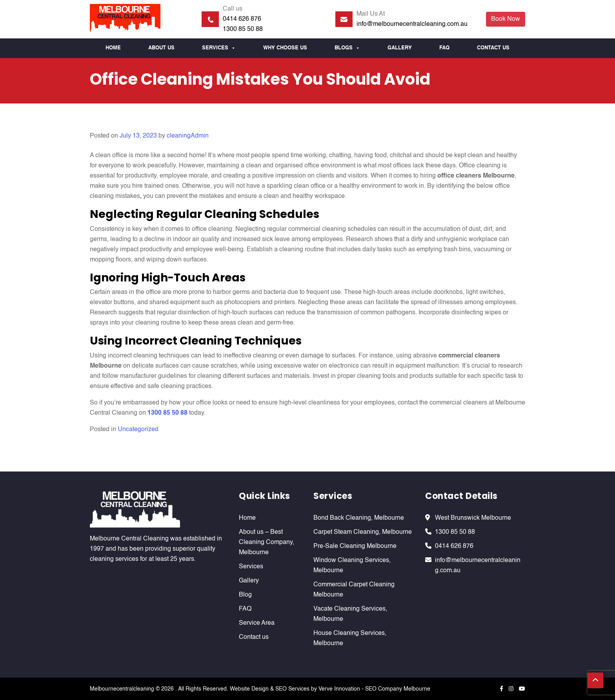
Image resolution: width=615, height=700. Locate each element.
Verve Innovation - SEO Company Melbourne (374, 689)
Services (219, 48)
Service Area (257, 623)
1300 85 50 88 (243, 29)
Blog (245, 595)
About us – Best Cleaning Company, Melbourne (267, 542)
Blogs (347, 48)
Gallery (400, 48)
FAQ (444, 48)
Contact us (493, 48)
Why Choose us (285, 48)
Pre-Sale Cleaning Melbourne (355, 546)
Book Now (506, 19)
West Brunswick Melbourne (473, 518)
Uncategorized (138, 430)
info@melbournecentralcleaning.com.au (412, 24)
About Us (161, 48)
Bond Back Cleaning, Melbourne (359, 518)
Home (113, 48)
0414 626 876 (242, 19)
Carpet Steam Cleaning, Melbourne (363, 532)
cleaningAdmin (188, 136)
